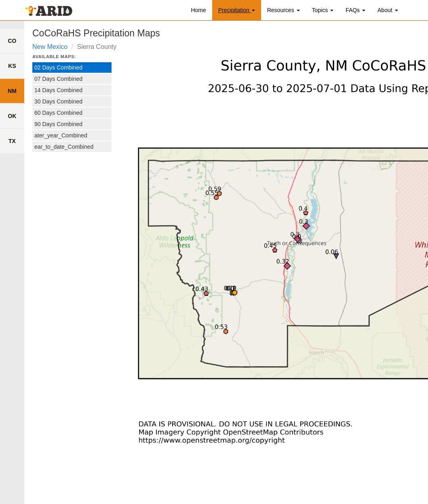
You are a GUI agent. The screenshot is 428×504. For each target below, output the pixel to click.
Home (198, 10)
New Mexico (50, 47)
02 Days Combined (58, 67)
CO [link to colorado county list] (12, 41)
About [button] (388, 10)
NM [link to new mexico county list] (12, 91)
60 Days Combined (58, 113)
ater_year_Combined (61, 135)
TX (12, 141)
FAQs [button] (355, 10)
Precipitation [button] (237, 10)
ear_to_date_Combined (64, 147)
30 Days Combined (58, 101)
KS (12, 66)
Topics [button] (323, 10)
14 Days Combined (58, 90)
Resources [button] (284, 10)
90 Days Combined (58, 124)
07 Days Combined (58, 79)
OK (12, 116)
